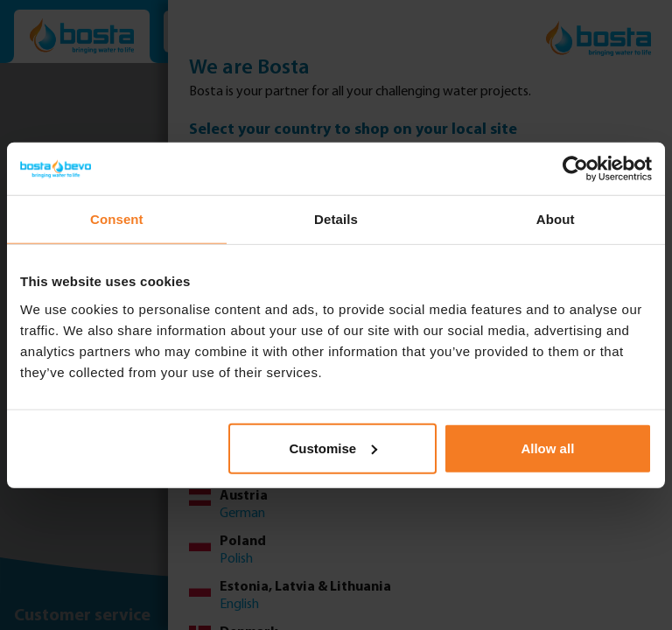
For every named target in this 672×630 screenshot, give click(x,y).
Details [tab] (336, 219)
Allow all (547, 448)
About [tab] (556, 219)
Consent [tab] (117, 219)
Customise (334, 448)
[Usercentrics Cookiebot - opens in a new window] (575, 169)
